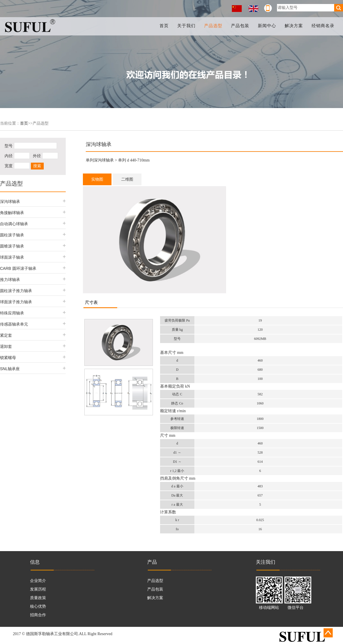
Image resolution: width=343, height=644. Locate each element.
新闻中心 (267, 26)
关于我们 (187, 26)
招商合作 (38, 615)
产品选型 (214, 26)
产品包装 (241, 26)
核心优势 (38, 606)
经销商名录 (323, 26)
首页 (165, 26)
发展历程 (38, 589)
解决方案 (294, 26)
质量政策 (38, 598)
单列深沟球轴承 (100, 160)
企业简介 (38, 581)
